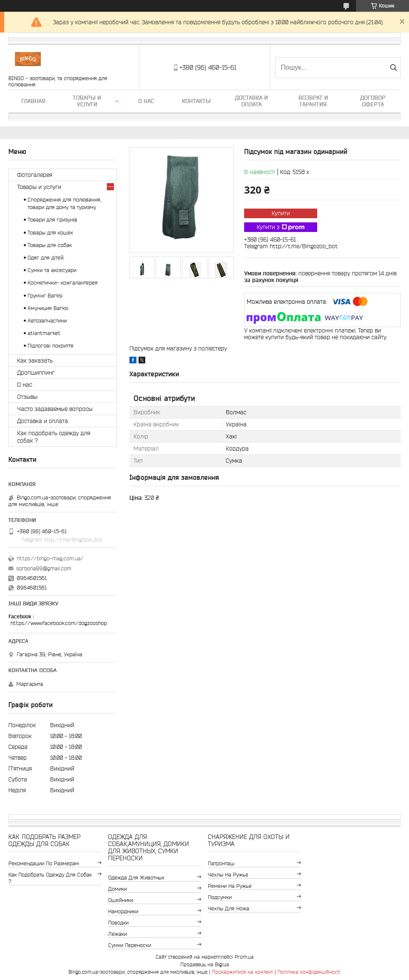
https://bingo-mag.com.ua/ (50, 558)
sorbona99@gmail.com (44, 568)
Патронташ (221, 863)
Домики (117, 889)
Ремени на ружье (230, 886)
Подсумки (220, 897)
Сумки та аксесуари (52, 270)
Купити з (281, 227)
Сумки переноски (130, 945)
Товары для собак (50, 245)
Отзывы (27, 397)
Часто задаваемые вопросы (55, 409)
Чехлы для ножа (228, 908)
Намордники (123, 911)
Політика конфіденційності (309, 972)
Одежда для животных (136, 878)
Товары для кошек (50, 233)
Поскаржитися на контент (242, 972)
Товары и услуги (87, 101)
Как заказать (35, 360)
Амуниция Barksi (48, 308)
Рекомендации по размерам (44, 863)
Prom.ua (244, 957)
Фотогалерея (35, 175)
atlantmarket (44, 333)
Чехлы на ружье (228, 875)
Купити (281, 213)
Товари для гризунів (52, 220)
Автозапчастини (47, 321)
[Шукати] (393, 68)
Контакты (196, 101)
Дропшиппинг (36, 373)
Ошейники (121, 900)
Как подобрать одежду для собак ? (54, 437)
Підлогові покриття (50, 346)
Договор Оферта (373, 101)
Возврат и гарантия (313, 101)
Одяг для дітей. (46, 258)
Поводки (118, 923)
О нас (146, 101)
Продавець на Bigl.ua (205, 964)
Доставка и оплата (251, 101)
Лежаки (117, 934)
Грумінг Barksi (45, 296)
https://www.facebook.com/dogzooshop (59, 623)
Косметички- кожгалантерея (63, 283)
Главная (33, 101)
